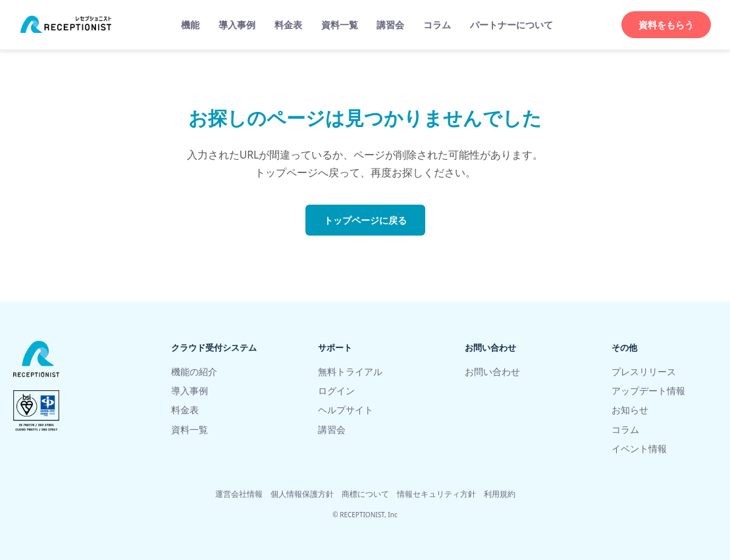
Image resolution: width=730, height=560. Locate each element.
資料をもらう (666, 25)
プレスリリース (644, 371)
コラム (437, 25)
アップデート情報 (648, 391)
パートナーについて (511, 25)
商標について (365, 494)
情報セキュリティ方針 (436, 494)
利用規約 (500, 494)
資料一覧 (340, 25)
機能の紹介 (194, 371)
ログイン (336, 391)
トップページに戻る (365, 220)
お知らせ (630, 410)
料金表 (288, 25)
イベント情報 (639, 448)
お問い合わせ (492, 371)
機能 (190, 25)
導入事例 (237, 25)
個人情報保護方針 (302, 494)
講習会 (390, 25)
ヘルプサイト (346, 410)
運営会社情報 (239, 494)
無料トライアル (350, 371)
